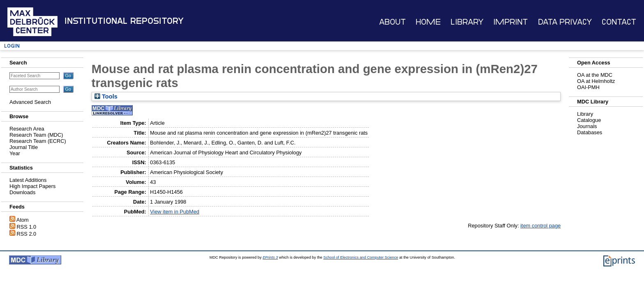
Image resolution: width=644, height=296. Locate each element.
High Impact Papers (32, 186)
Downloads (22, 192)
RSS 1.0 (27, 227)
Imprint (511, 22)
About (392, 22)
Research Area (27, 129)
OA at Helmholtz (596, 81)
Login (12, 46)
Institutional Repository (124, 21)
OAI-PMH (588, 87)
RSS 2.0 (27, 234)
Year (15, 153)
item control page (540, 226)
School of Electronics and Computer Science (361, 257)
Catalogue (589, 120)
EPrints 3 (270, 257)
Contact (619, 22)
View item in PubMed (175, 212)
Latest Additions (28, 180)
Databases (590, 132)
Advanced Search (30, 102)
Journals (587, 126)
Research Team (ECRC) (38, 141)
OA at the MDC (595, 75)
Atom (23, 220)
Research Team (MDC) (36, 135)
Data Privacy (565, 22)
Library (467, 22)
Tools (106, 96)
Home (428, 22)
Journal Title (24, 147)
